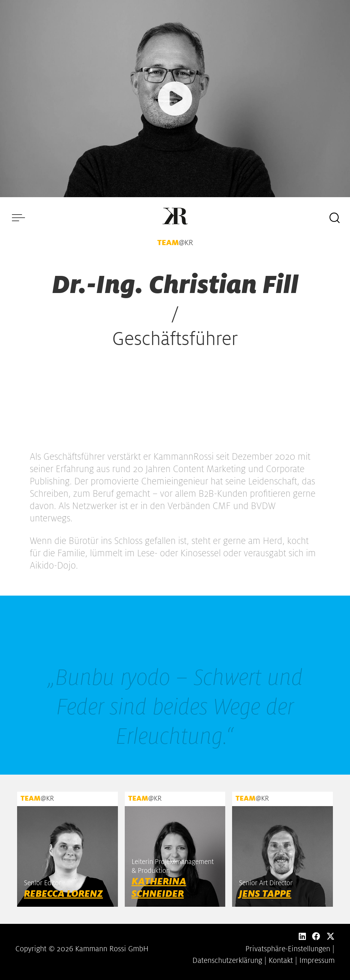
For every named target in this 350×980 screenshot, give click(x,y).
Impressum (317, 960)
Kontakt (281, 960)
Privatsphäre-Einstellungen (288, 949)
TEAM (168, 243)
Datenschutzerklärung (227, 960)
